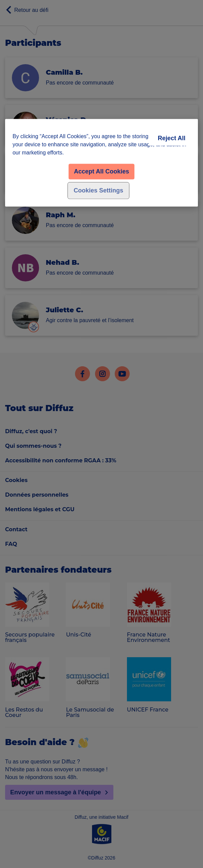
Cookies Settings (98, 190)
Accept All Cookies (101, 171)
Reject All (172, 138)
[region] (101, 163)
